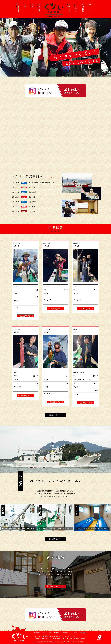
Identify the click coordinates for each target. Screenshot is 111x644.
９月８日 (32, 207)
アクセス (74, 632)
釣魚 (50, 632)
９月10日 (32, 197)
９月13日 (32, 187)
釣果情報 (37, 632)
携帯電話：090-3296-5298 (42, 639)
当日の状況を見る (26, 316)
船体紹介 (57, 632)
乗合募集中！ (33, 192)
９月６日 (32, 211)
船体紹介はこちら (55, 539)
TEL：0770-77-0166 (70, 636)
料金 (44, 632)
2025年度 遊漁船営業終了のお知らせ (41, 183)
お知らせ (65, 632)
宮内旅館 (83, 632)
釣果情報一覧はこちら (55, 415)
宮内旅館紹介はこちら (55, 586)
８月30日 (76, 332)
